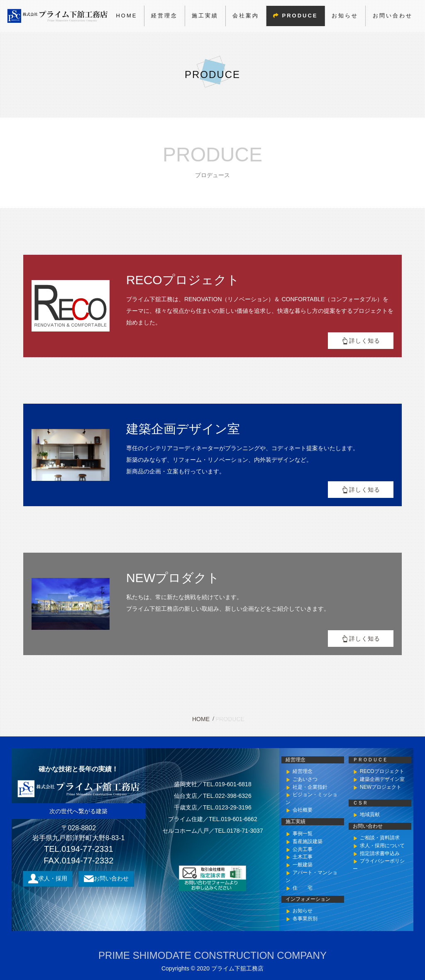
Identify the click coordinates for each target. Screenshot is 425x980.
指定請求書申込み (380, 853)
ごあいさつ (305, 779)
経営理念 (164, 16)
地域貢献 (370, 814)
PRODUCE (300, 16)
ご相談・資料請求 (380, 838)
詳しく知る (365, 341)
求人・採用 (53, 878)
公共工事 (303, 849)
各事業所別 (305, 919)
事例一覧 (303, 834)
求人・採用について (382, 846)
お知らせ (345, 16)
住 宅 (303, 887)
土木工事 (303, 857)
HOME (126, 16)
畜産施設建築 (308, 841)
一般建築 (303, 865)
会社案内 (246, 16)
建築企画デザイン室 (382, 779)
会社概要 (303, 810)
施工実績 (205, 16)
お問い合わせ (392, 16)
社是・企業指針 (310, 787)
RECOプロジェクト (382, 771)
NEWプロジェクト (381, 787)
